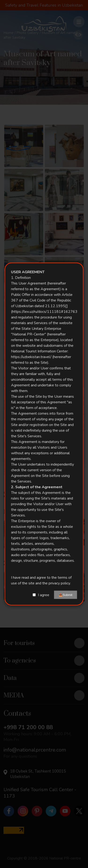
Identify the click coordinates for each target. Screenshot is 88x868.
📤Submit (65, 595)
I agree (44, 595)
